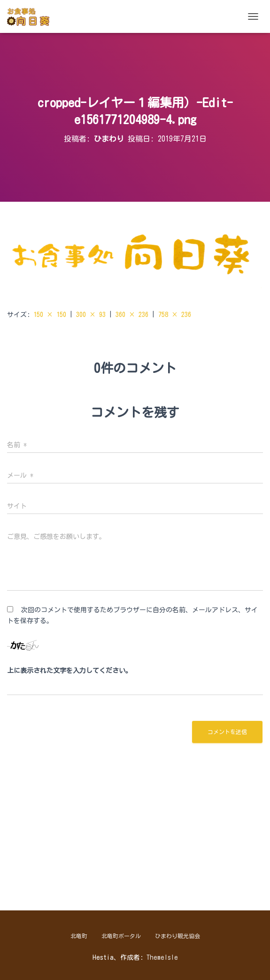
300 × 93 (91, 315)
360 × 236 (132, 315)
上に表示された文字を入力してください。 (69, 671)
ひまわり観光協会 (177, 936)
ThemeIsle (162, 957)
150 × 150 (50, 315)
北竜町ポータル (121, 936)
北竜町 (79, 936)
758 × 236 (175, 315)
